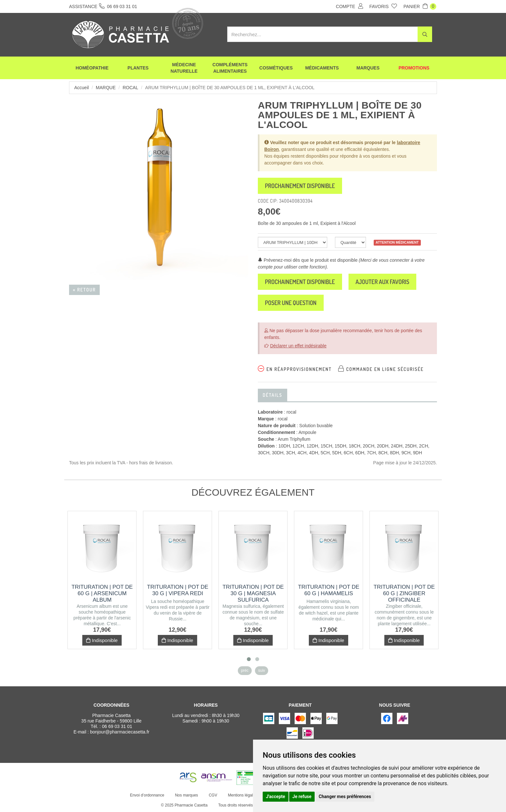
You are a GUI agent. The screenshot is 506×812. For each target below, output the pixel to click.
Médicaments (322, 68)
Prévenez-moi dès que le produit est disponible (308, 260)
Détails (273, 395)
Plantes (138, 68)
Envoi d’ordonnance (147, 795)
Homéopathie (92, 68)
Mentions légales (242, 795)
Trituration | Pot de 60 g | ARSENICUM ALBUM (102, 593)
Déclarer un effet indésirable (298, 346)
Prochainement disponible (300, 186)
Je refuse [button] (302, 796)
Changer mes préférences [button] (345, 796)
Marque (106, 88)
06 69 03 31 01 (117, 726)
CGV (213, 795)
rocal (130, 88)
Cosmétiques (276, 68)
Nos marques (186, 795)
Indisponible (102, 640)
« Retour (84, 290)
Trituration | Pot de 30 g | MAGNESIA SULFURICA (253, 593)
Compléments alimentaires (230, 68)
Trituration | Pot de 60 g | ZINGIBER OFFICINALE (404, 593)
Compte (349, 6)
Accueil (81, 88)
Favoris (383, 6)
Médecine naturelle (184, 68)
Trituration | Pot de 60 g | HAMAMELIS (329, 590)
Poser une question (291, 303)
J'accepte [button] (276, 796)
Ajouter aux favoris (383, 282)
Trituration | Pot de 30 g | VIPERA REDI (178, 590)
